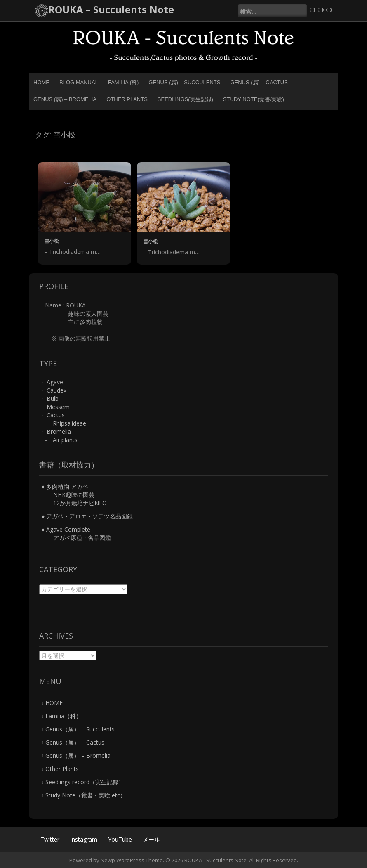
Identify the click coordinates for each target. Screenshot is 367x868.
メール (151, 839)
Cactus (56, 415)
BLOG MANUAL (79, 82)
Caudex (56, 390)
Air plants (65, 440)
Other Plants (127, 99)
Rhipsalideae (69, 423)
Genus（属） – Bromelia (78, 756)
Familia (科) (123, 82)
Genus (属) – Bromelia (65, 99)
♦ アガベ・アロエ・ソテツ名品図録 (87, 516)
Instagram (84, 839)
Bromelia (59, 432)
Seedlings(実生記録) (185, 99)
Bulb (53, 399)
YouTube (120, 839)
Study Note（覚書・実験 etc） (86, 795)
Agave (55, 382)
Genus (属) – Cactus (259, 82)
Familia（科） (64, 716)
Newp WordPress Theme (132, 860)
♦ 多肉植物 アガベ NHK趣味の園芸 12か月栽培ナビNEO (74, 495)
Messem (58, 407)
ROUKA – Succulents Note (111, 9)
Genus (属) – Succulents (184, 82)
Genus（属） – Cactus (75, 742)
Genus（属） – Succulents (80, 729)
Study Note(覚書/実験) (254, 99)
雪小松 (52, 241)
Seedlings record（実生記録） (85, 782)
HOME (41, 82)
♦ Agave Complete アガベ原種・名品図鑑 (76, 533)
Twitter (50, 839)
